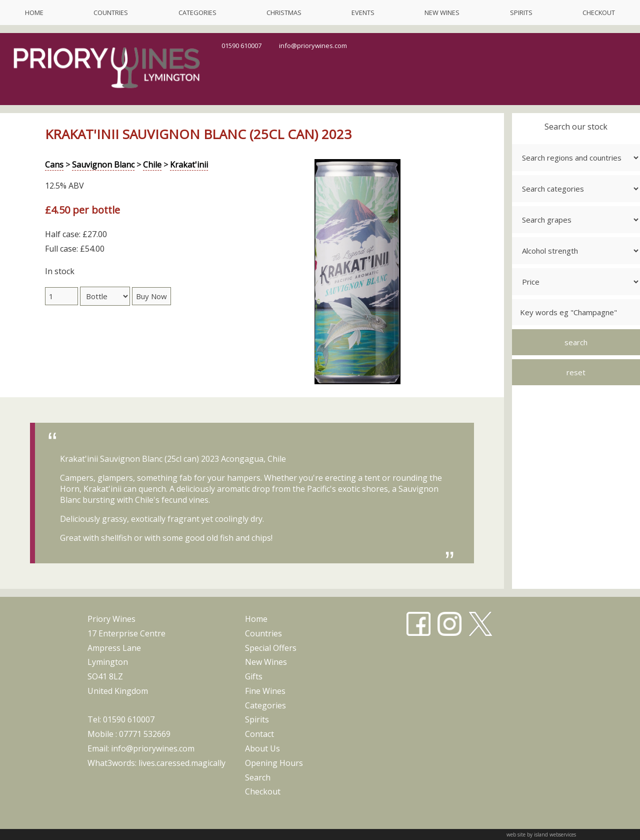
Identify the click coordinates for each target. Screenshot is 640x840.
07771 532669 (145, 734)
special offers (271, 648)
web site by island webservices (541, 834)
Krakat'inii (189, 165)
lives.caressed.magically (182, 763)
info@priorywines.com (313, 46)
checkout (599, 13)
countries (111, 13)
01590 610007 (241, 46)
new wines (442, 13)
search (258, 777)
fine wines (265, 691)
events (363, 13)
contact (259, 734)
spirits (521, 13)
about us (262, 748)
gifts (254, 676)
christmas (284, 13)
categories (197, 13)
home (34, 13)
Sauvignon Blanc (103, 165)
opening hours (274, 763)
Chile (152, 165)
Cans (54, 165)
